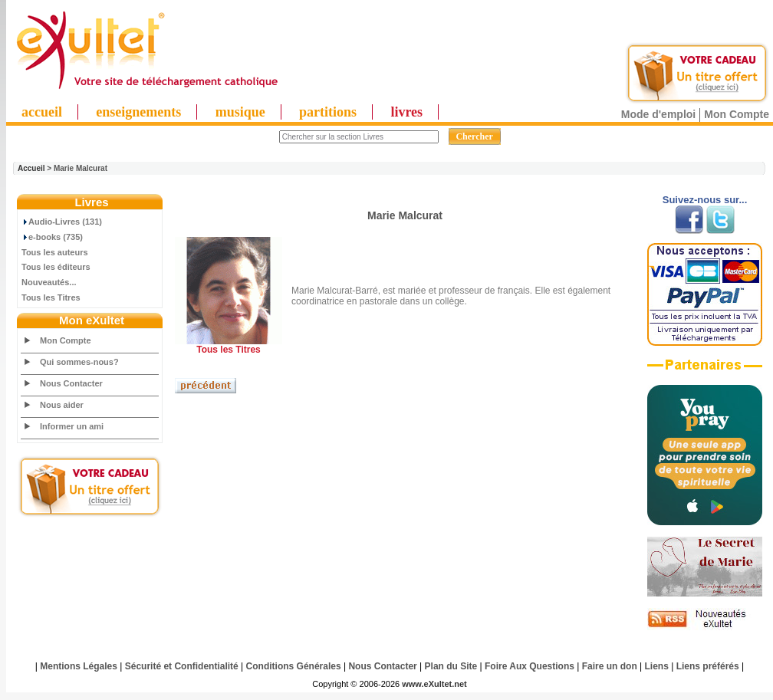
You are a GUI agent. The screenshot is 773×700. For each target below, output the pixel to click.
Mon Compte (737, 114)
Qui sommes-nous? (79, 362)
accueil (42, 112)
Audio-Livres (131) (62, 222)
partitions (328, 112)
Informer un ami (72, 426)
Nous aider (62, 405)
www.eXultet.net (434, 684)
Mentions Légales (79, 666)
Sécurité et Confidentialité (182, 666)
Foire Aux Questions (530, 666)
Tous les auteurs (55, 252)
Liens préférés (708, 666)
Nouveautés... (49, 282)
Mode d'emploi (658, 114)
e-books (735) (52, 237)
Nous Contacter (71, 383)
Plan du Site (451, 666)
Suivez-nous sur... (705, 200)
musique (240, 112)
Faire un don (610, 666)
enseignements (138, 112)
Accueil (31, 168)
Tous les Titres (51, 297)
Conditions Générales (294, 666)
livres (406, 112)
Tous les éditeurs (56, 267)
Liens (657, 666)
